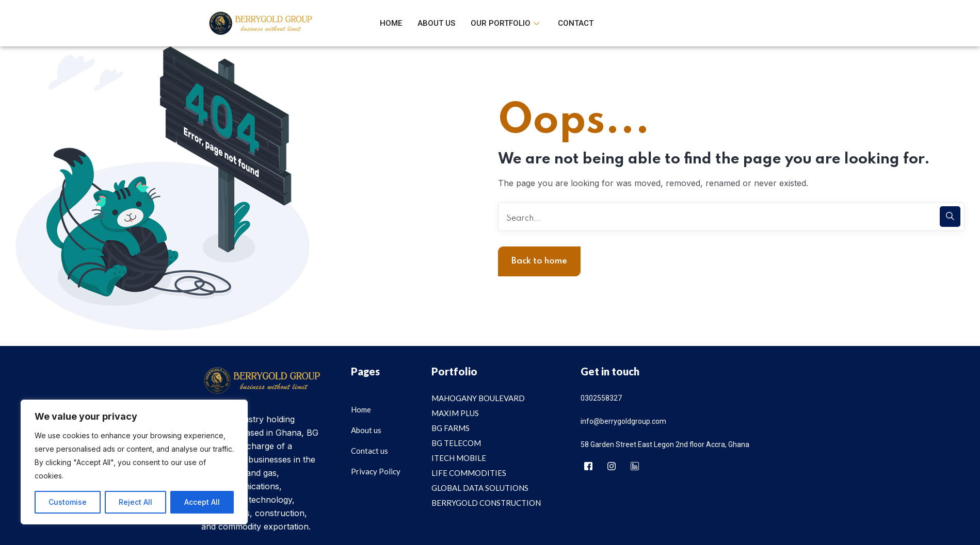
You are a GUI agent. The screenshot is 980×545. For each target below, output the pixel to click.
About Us (436, 23)
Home (391, 23)
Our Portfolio (505, 23)
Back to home (539, 261)
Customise (68, 502)
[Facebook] (588, 467)
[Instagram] (612, 467)
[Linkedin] (635, 467)
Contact (576, 23)
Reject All (135, 502)
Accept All (202, 502)
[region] (134, 462)
